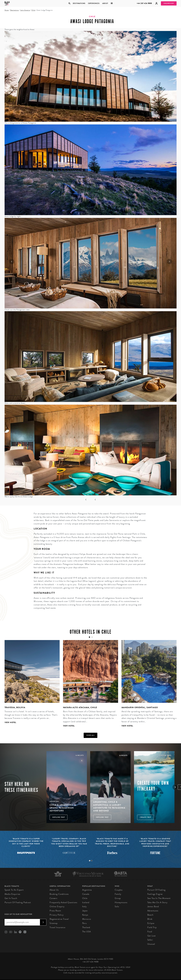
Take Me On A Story (157, 902)
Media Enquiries (12, 894)
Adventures (153, 911)
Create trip (145, 817)
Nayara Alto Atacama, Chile (80, 707)
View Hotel (10, 722)
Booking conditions (59, 894)
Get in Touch (11, 898)
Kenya (85, 915)
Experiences (94, 3)
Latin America (25, 10)
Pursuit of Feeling (156, 890)
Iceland (86, 902)
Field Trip (152, 927)
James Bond (153, 906)
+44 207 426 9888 (144, 3)
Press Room (55, 911)
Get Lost (152, 936)
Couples (119, 890)
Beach (150, 915)
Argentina (87, 890)
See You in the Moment (159, 898)
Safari (150, 940)
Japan (85, 911)
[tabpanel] (30, 684)
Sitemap (54, 923)
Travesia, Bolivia (15, 707)
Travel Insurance (57, 927)
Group (118, 898)
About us (54, 890)
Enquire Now (169, 3)
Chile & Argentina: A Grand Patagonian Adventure (63, 808)
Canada (86, 894)
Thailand (86, 927)
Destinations (79, 3)
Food (150, 932)
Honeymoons (121, 902)
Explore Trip (59, 817)
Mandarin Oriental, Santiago (140, 707)
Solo (117, 906)
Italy (84, 906)
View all (90, 735)
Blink (150, 919)
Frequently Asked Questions (63, 902)
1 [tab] (90, 861)
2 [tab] (92, 861)
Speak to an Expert (14, 890)
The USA (87, 932)
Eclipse (151, 923)
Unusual (151, 944)
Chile (33, 10)
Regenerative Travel (59, 919)
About (105, 3)
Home (7, 10)
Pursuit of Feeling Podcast (18, 902)
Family (118, 894)
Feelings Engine (155, 894)
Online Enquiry (57, 906)
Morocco (87, 919)
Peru (84, 923)
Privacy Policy (57, 915)
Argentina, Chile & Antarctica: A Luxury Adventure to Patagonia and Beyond (109, 806)
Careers (53, 898)
